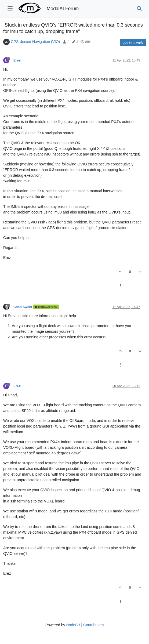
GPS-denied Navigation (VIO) (35, 42)
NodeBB (73, 625)
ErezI (17, 60)
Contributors (93, 625)
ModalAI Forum (63, 9)
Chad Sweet (23, 307)
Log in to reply (133, 42)
